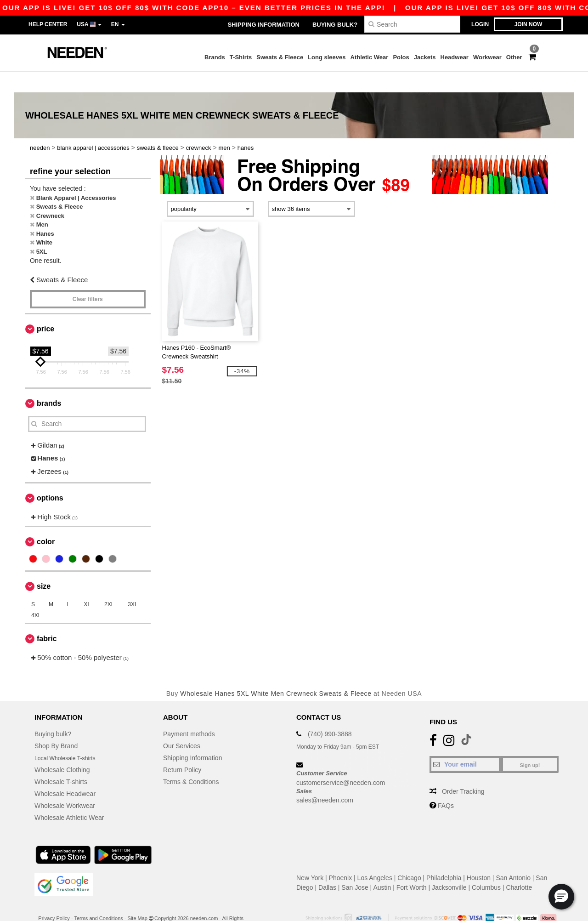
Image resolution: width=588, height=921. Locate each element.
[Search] (412, 24)
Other (514, 57)
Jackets (425, 57)
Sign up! (530, 745)
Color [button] (46, 521)
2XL (109, 584)
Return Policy (182, 749)
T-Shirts (241, 57)
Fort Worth (412, 867)
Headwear (455, 57)
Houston (479, 857)
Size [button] (44, 566)
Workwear (487, 57)
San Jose (355, 867)
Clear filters (88, 279)
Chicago (409, 857)
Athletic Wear (370, 57)
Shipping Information (263, 25)
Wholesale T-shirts (61, 761)
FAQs (446, 785)
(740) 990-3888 (330, 713)
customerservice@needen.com (341, 762)
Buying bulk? (335, 25)
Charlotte (519, 867)
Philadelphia (444, 857)
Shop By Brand (56, 725)
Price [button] (45, 308)
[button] (561, 897)
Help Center (48, 24)
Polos (401, 57)
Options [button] (50, 477)
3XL (133, 584)
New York (310, 857)
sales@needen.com (325, 779)
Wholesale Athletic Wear (69, 797)
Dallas (327, 867)
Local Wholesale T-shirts (69, 737)
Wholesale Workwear (65, 785)
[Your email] (465, 744)
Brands (215, 57)
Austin (382, 867)
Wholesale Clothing (62, 749)
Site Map (138, 898)
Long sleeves (327, 57)
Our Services (182, 725)
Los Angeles (375, 857)
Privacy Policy (54, 898)
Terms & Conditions (191, 761)
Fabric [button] (47, 618)
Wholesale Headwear (65, 773)
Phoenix (341, 857)
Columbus (486, 867)
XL (87, 584)
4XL (36, 595)
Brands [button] (49, 383)
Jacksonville (449, 867)
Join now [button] (529, 24)
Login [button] (480, 24)
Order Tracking (463, 771)
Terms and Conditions (98, 898)
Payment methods (189, 713)
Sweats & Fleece (280, 57)
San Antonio (513, 857)
